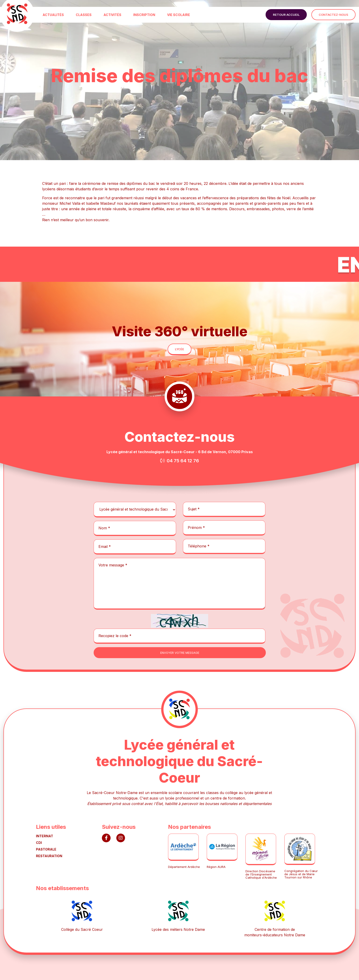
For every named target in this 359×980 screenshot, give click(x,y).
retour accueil (286, 15)
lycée (179, 349)
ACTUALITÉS (53, 15)
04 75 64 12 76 (183, 461)
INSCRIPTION (144, 15)
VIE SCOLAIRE (179, 15)
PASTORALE (46, 849)
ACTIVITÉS (112, 15)
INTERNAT (45, 836)
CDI (39, 843)
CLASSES (84, 15)
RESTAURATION (49, 856)
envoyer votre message (180, 653)
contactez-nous (333, 15)
